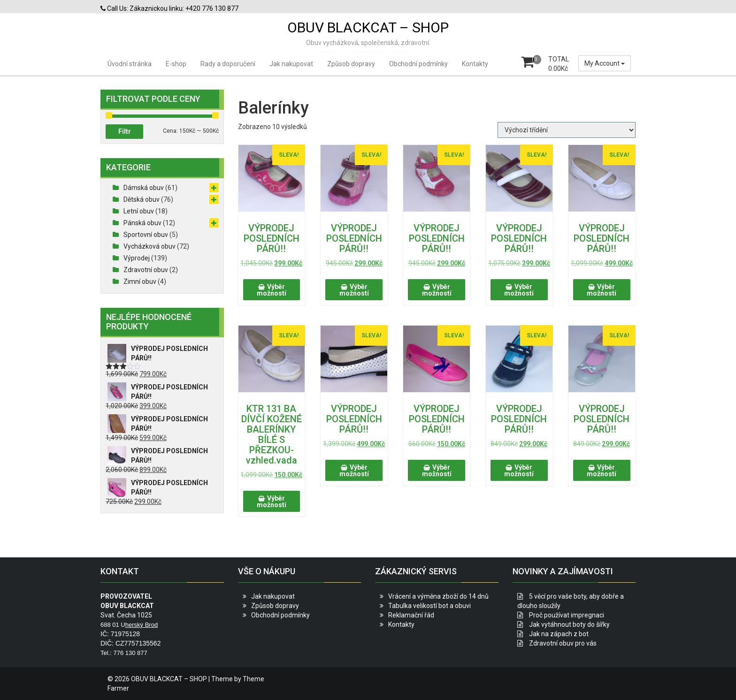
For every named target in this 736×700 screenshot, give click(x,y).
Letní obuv (139, 211)
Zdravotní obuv (146, 270)
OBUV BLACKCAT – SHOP (368, 27)
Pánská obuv (142, 223)
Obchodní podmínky (418, 64)
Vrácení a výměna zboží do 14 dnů (438, 596)
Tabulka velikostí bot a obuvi (429, 606)
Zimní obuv (140, 282)
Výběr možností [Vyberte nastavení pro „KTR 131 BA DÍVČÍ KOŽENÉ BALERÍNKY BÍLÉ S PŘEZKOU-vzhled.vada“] (272, 502)
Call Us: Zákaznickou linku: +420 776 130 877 (169, 8)
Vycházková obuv (149, 246)
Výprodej (137, 258)
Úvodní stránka (130, 64)
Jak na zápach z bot (559, 634)
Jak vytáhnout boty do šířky (569, 624)
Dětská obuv (142, 199)
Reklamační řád (411, 615)
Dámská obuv (144, 188)
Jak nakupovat (291, 64)
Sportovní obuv (146, 235)
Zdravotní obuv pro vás (563, 643)
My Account (605, 63)
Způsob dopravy (351, 64)
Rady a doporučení (228, 64)
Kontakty (475, 64)
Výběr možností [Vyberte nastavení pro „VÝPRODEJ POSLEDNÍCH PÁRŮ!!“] (272, 290)
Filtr (125, 131)
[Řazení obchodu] (567, 130)
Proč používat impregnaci (567, 615)
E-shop (176, 64)
